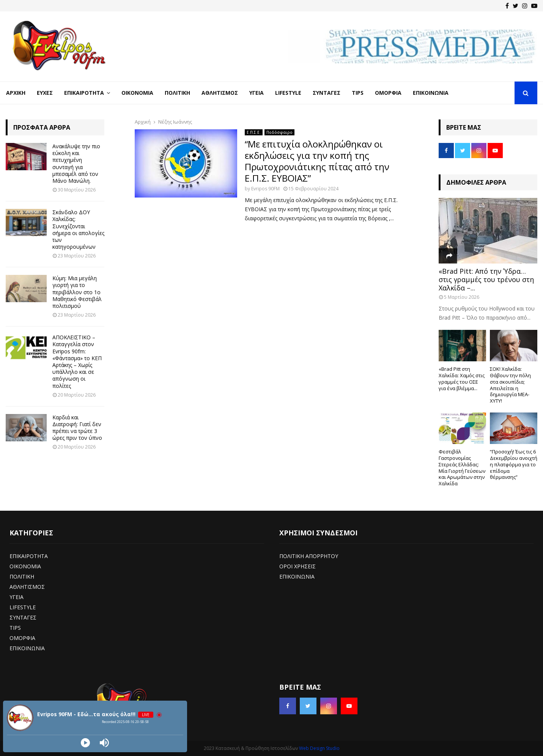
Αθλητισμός (220, 93)
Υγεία (257, 93)
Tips (358, 93)
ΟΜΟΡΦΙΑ (22, 638)
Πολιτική (177, 93)
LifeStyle (288, 93)
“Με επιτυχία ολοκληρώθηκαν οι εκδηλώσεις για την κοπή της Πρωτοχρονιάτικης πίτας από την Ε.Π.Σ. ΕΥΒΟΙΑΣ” (317, 161)
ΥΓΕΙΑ (17, 597)
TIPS (15, 628)
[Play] (85, 743)
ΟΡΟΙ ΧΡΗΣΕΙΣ (297, 566)
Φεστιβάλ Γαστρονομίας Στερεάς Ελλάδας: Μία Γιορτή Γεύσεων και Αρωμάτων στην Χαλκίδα (462, 467)
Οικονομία (137, 93)
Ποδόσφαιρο (279, 132)
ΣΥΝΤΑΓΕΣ (23, 617)
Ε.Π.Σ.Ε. (254, 132)
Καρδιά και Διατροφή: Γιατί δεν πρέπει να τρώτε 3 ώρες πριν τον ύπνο (77, 428)
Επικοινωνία (431, 93)
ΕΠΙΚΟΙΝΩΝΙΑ (27, 648)
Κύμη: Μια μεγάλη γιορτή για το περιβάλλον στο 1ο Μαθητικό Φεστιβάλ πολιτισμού (77, 292)
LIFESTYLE (23, 607)
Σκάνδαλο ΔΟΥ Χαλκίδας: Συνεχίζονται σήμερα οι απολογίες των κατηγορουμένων (78, 229)
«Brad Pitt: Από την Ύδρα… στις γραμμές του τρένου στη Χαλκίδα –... (486, 279)
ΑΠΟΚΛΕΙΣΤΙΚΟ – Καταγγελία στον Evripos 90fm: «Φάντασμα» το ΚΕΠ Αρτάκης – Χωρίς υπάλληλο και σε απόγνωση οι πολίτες (77, 361)
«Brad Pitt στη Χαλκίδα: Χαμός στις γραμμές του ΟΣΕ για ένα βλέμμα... (462, 378)
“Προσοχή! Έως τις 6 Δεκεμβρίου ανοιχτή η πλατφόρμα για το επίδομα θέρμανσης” (514, 464)
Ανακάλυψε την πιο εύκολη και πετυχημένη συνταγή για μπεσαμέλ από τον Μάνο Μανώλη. (76, 163)
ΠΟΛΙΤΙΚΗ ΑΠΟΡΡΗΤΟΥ (309, 556)
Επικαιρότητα (84, 93)
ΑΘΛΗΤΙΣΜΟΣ (27, 587)
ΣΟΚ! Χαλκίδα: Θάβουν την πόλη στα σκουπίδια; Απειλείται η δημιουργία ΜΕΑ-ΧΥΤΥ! (510, 385)
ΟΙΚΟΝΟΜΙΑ (25, 566)
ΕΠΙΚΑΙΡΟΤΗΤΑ (29, 556)
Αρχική (16, 93)
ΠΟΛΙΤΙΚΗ (22, 576)
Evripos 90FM (265, 189)
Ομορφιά (388, 93)
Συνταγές (327, 93)
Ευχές (45, 93)
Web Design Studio (319, 748)
